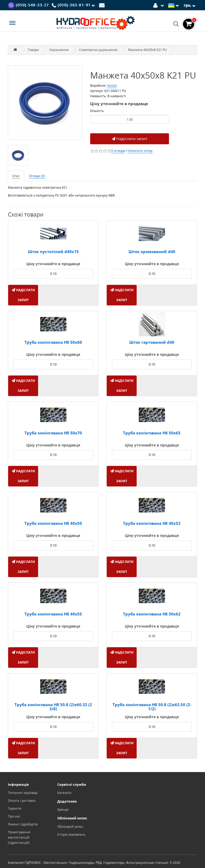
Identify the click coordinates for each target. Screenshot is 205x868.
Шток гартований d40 (152, 342)
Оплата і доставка (22, 801)
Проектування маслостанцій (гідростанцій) (19, 837)
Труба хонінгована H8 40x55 (53, 614)
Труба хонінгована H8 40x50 (53, 523)
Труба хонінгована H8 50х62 (152, 614)
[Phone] (74, 5)
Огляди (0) (37, 176)
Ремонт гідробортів (23, 824)
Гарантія (15, 808)
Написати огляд (140, 151)
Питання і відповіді (23, 793)
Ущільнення (59, 50)
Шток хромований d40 (152, 251)
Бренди (63, 810)
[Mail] (103, 5)
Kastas (112, 86)
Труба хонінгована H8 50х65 (152, 433)
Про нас (14, 816)
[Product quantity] (130, 119)
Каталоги (64, 793)
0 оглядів (118, 151)
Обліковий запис (70, 827)
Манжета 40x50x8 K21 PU (147, 50)
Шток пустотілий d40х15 (53, 251)
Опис (16, 176)
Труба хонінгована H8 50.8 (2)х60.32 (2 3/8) (53, 707)
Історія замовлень (71, 834)
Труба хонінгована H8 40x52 (152, 523)
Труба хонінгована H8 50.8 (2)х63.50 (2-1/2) (152, 707)
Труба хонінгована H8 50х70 (53, 433)
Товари (33, 50)
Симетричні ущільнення (98, 50)
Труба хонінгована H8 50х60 (53, 342)
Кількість (97, 111)
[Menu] (12, 24)
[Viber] (28, 5)
